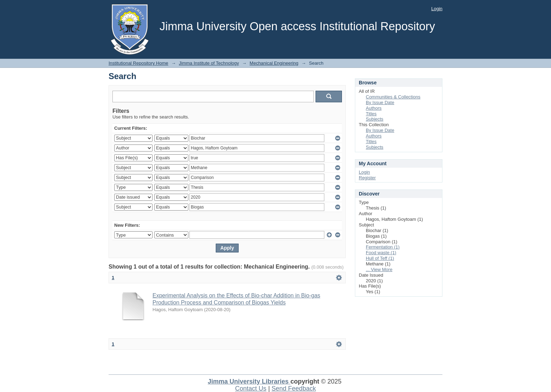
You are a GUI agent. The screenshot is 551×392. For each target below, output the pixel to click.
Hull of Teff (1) (380, 258)
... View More (379, 269)
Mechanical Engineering (274, 63)
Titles (371, 114)
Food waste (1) (381, 253)
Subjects (375, 119)
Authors (374, 108)
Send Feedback (294, 388)
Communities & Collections (393, 97)
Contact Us (251, 388)
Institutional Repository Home (138, 63)
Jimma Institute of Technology (209, 63)
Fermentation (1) (383, 247)
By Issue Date (380, 102)
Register (367, 178)
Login (437, 9)
